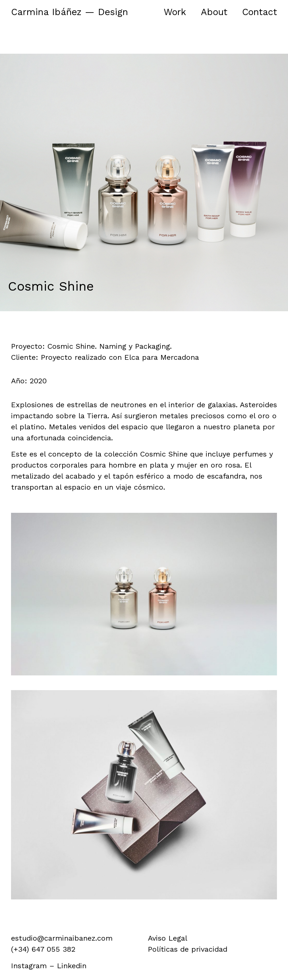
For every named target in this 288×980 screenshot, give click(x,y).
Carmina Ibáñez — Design (70, 12)
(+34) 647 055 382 (43, 949)
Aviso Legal (168, 938)
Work (175, 12)
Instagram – (34, 966)
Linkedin (72, 966)
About (214, 12)
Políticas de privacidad (188, 949)
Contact (259, 12)
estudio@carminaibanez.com (62, 938)
